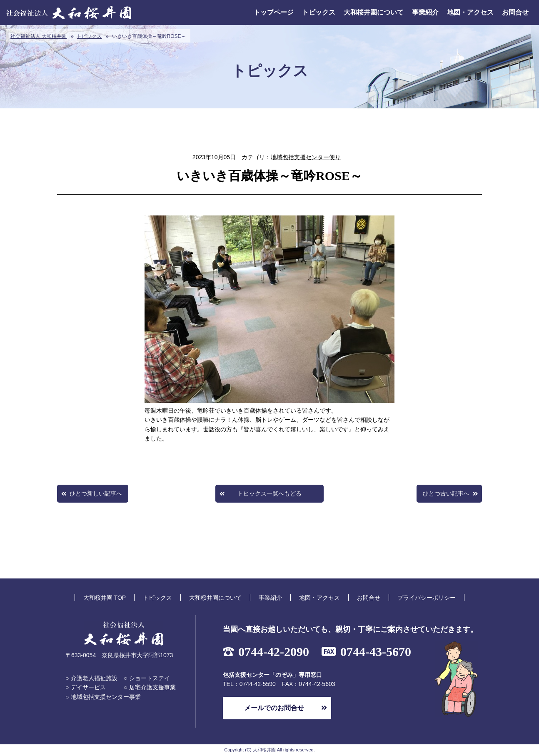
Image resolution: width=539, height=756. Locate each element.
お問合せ (515, 12)
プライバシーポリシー (427, 598)
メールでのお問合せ (274, 708)
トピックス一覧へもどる (269, 493)
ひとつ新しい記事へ (96, 493)
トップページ (274, 12)
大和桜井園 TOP (105, 598)
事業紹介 (425, 12)
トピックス (319, 12)
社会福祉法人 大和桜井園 (39, 36)
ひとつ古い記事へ (446, 493)
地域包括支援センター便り (306, 157)
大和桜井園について (374, 12)
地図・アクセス (470, 12)
